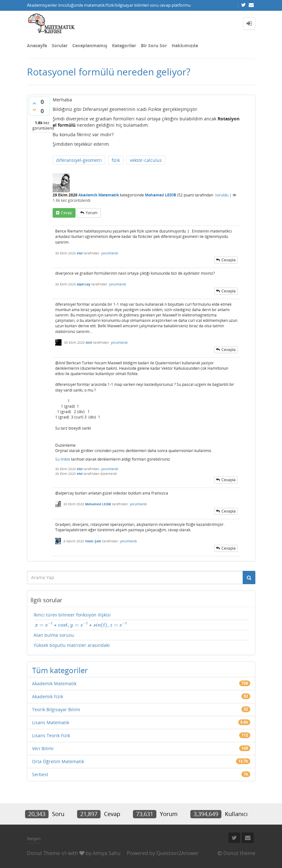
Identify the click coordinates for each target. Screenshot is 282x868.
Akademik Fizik (48, 696)
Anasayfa (37, 45)
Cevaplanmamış (90, 45)
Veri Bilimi (43, 748)
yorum (92, 213)
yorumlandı (110, 253)
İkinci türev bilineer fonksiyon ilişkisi (72, 615)
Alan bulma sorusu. (54, 635)
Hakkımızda (185, 45)
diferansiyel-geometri (79, 160)
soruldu (222, 195)
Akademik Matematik (99, 195)
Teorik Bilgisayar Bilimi (56, 709)
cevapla (229, 260)
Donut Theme (43, 853)
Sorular (60, 45)
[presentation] (80, 625)
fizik (116, 160)
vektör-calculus (146, 160)
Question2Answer (178, 853)
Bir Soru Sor (154, 45)
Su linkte (63, 459)
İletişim (34, 839)
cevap (66, 213)
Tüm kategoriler (60, 670)
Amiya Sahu (107, 853)
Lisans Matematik (51, 722)
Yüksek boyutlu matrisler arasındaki (72, 645)
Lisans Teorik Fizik (51, 735)
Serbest (40, 774)
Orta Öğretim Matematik (58, 761)
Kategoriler (124, 45)
